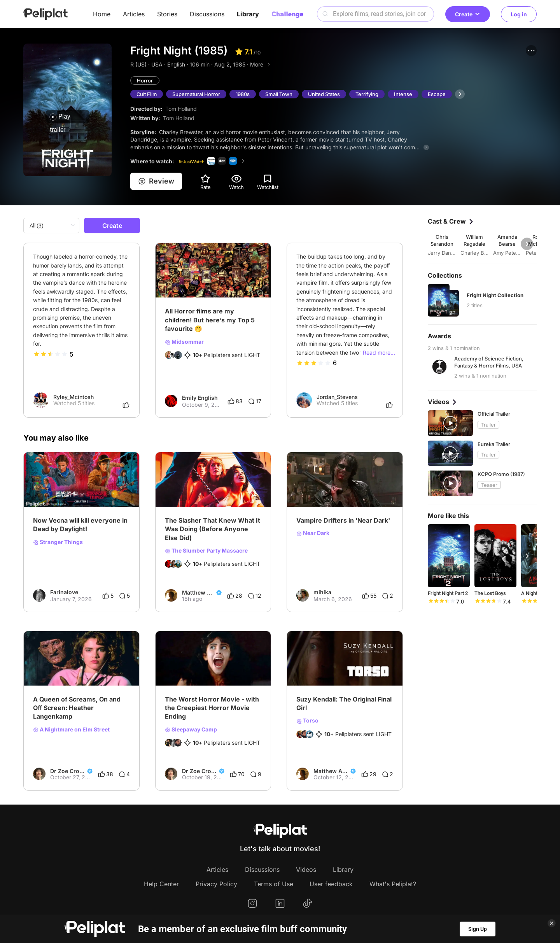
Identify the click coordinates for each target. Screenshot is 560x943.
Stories (167, 14)
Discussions (207, 14)
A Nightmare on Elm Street (71, 730)
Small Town (280, 94)
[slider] (51, 354)
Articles (134, 14)
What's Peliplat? (393, 884)
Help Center (161, 884)
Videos (306, 870)
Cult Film (147, 94)
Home (102, 14)
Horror (145, 80)
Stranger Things (58, 542)
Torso (307, 721)
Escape (437, 94)
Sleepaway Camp (191, 730)
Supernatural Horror (197, 94)
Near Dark (313, 534)
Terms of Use (274, 884)
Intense (404, 94)
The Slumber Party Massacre (206, 551)
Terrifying (368, 94)
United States (325, 94)
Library (248, 14)
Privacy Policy (216, 884)
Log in (519, 14)
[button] (531, 51)
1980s (243, 94)
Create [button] (468, 14)
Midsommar (184, 342)
